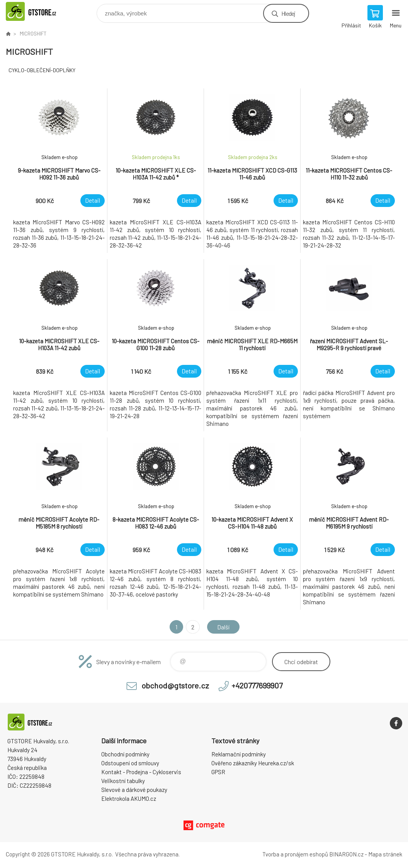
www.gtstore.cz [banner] (40, 11)
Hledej (288, 13)
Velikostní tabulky (123, 781)
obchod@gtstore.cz (175, 685)
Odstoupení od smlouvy (130, 763)
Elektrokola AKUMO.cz (129, 798)
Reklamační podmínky (239, 754)
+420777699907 (257, 685)
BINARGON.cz (346, 854)
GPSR (218, 772)
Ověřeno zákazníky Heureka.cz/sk (253, 763)
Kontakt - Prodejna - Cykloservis (141, 772)
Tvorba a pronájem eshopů (295, 854)
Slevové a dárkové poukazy (134, 790)
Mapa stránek (385, 854)
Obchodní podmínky (125, 754)
